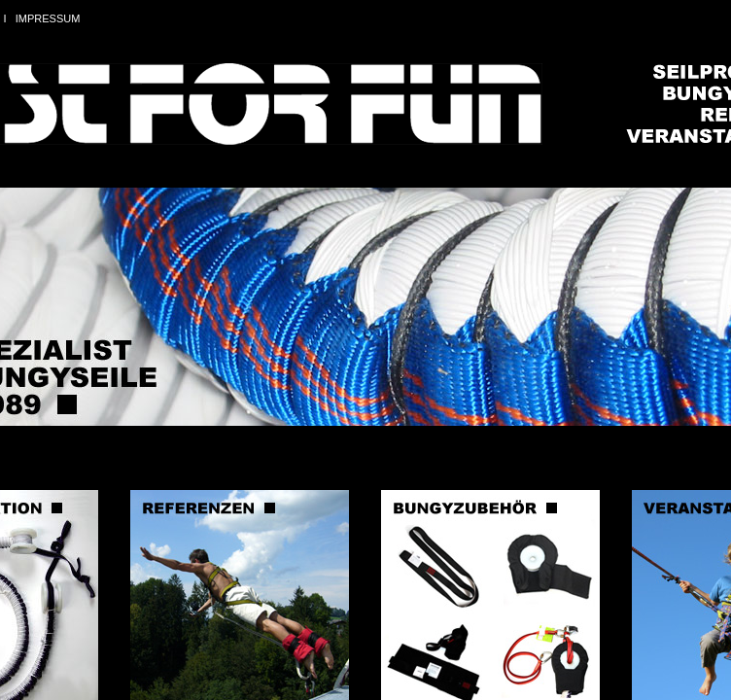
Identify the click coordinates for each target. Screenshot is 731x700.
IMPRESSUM (48, 18)
